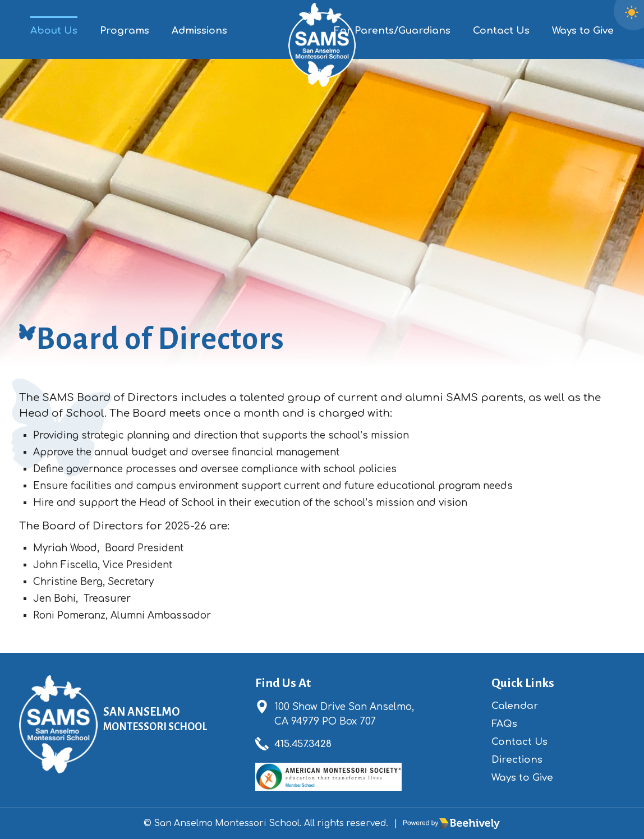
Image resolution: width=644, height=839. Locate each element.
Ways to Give (583, 31)
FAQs (504, 724)
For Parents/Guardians (392, 31)
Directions (517, 760)
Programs (125, 31)
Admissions (199, 31)
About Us (54, 31)
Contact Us (501, 31)
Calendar (515, 706)
